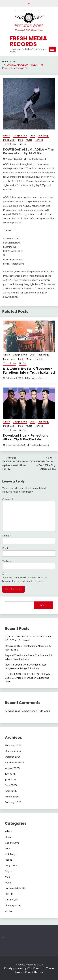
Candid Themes (34, 972)
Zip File (23, 144)
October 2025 (13, 757)
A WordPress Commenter (19, 711)
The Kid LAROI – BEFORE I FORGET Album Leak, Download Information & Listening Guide (29, 678)
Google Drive (20, 135)
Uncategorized (13, 905)
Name (6, 536)
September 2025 (14, 762)
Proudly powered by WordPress (22, 968)
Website (7, 561)
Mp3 (20, 140)
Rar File (39, 140)
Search (43, 605)
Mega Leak (9, 140)
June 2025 (11, 779)
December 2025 (14, 751)
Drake (8, 837)
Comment (9, 499)
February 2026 (13, 745)
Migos (8, 871)
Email (6, 548)
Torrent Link (10, 144)
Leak (32, 135)
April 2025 (11, 791)
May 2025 (11, 785)
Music (29, 140)
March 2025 (12, 797)
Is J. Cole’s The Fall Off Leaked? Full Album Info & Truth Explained (29, 371)
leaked (9, 860)
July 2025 (10, 774)
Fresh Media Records (28, 41)
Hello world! (44, 711)
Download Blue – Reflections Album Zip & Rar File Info (26, 437)
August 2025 (12, 768)
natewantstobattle (15, 888)
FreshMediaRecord (36, 159)
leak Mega (44, 135)
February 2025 (13, 802)
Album (6, 135)
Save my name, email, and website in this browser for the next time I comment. (25, 579)
